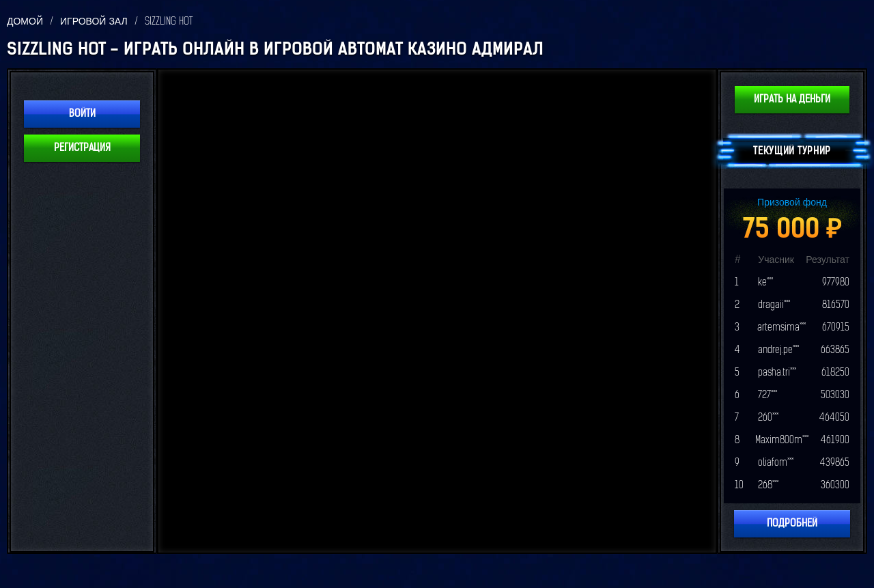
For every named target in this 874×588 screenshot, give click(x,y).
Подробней (792, 523)
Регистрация (82, 148)
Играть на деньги (792, 99)
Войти (82, 114)
